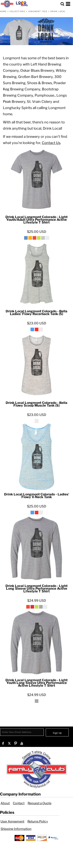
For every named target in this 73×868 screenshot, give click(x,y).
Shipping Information (16, 829)
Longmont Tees (38, 11)
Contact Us (51, 143)
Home (3, 11)
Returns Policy (38, 821)
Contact (19, 803)
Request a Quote (40, 803)
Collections (17, 11)
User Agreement (12, 821)
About (5, 803)
